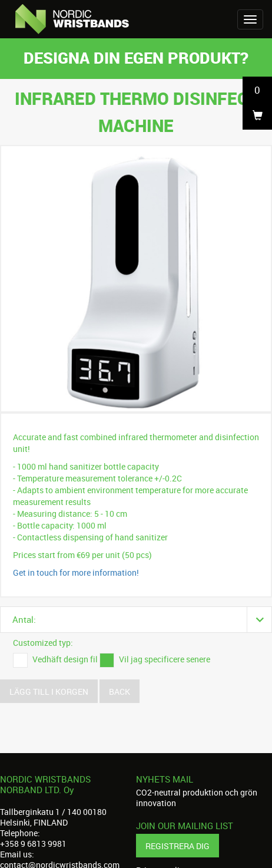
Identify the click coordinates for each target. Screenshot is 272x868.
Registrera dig (178, 846)
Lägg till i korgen (49, 692)
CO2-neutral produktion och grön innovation (197, 798)
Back (120, 692)
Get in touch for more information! (76, 572)
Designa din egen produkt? (136, 57)
